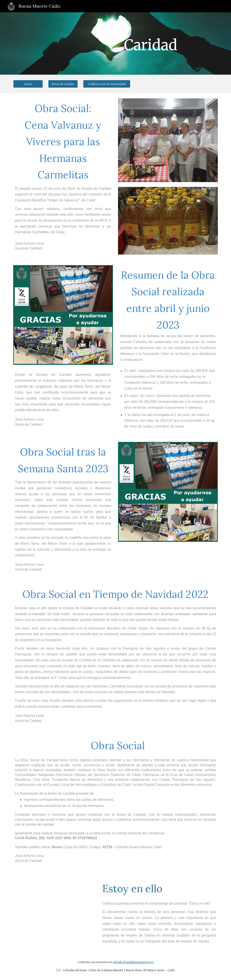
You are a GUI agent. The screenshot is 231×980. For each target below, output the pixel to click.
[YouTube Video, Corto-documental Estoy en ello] (54, 902)
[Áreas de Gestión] (63, 84)
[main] (150, 43)
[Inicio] (28, 84)
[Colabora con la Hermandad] (107, 84)
